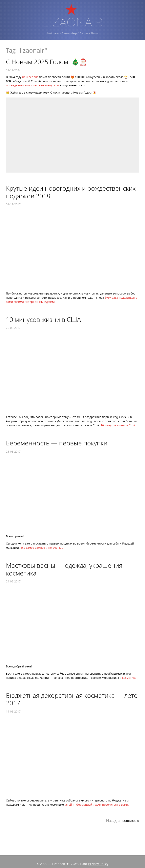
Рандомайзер (69, 33)
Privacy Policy (98, 864)
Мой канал (53, 33)
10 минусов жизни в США (43, 319)
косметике (129, 678)
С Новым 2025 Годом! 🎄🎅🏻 (47, 62)
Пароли (84, 33)
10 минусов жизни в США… (119, 425)
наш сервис (30, 77)
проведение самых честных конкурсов (32, 85)
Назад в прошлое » (123, 821)
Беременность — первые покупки (57, 443)
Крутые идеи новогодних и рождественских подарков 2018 (71, 192)
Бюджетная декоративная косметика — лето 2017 (72, 699)
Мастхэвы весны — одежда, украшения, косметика (65, 569)
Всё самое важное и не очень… (42, 548)
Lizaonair (73, 21)
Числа (94, 33)
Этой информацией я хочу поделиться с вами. (97, 805)
